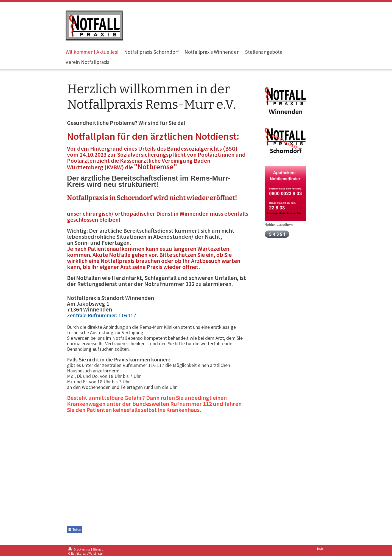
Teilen (75, 530)
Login (320, 549)
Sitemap (98, 549)
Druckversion (80, 549)
